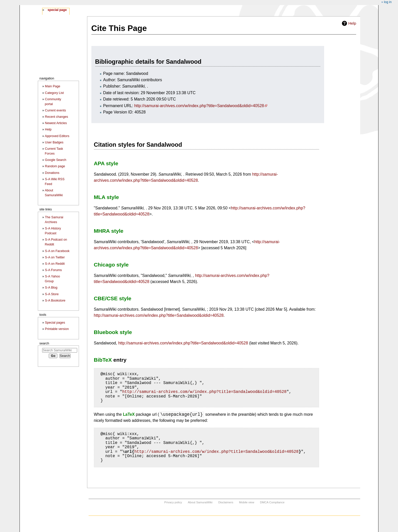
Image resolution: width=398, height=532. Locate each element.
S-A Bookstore (55, 301)
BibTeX (103, 360)
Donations (52, 173)
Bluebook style (113, 332)
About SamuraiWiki (200, 502)
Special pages (55, 323)
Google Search (56, 160)
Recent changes (56, 117)
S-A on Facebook (57, 251)
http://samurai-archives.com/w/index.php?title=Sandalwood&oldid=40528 (199, 106)
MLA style (106, 197)
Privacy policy (173, 502)
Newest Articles (56, 123)
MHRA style (109, 231)
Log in (388, 2)
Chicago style (111, 265)
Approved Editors (57, 136)
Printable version (57, 329)
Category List (54, 93)
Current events (55, 110)
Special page (57, 10)
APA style (106, 163)
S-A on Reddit (55, 264)
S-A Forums (53, 270)
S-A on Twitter (55, 257)
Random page (55, 166)
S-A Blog (51, 288)
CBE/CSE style (113, 298)
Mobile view (247, 502)
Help (352, 23)
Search (44, 343)
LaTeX (129, 414)
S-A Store (52, 294)
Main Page (53, 86)
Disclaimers (226, 502)
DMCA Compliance (272, 502)
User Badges (54, 142)
